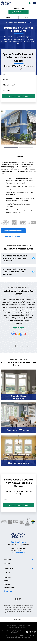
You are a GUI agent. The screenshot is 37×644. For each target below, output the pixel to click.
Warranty (7, 577)
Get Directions (18, 553)
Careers (9, 591)
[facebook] (16, 599)
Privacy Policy (25, 628)
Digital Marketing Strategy (10, 631)
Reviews (7, 581)
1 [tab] (11, 148)
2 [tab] (26, 148)
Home (8, 22)
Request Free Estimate (19, 96)
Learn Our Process (13, 236)
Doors (28, 17)
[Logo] (6, 3)
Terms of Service (22, 638)
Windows (10, 17)
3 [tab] (22, 346)
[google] (20, 599)
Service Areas (9, 588)
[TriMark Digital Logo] (31, 632)
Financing (8, 584)
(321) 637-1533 (18, 12)
